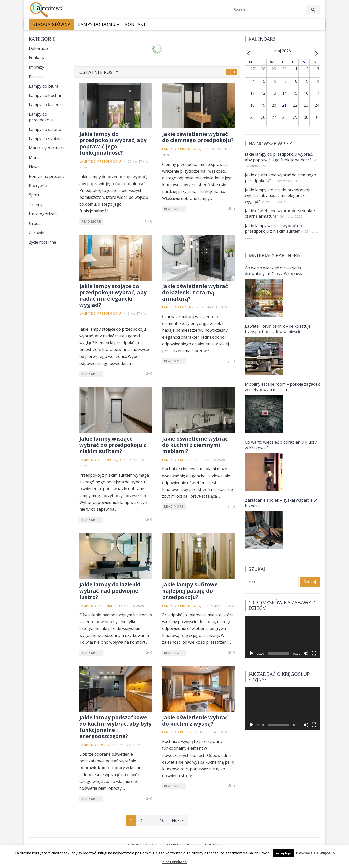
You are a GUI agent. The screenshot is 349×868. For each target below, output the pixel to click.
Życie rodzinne (42, 242)
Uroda (35, 223)
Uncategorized (43, 214)
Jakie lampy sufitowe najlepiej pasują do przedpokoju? (190, 591)
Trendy (36, 205)
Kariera (36, 76)
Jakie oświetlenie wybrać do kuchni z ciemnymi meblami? (195, 445)
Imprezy (37, 67)
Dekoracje (38, 48)
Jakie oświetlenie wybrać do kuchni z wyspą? (195, 720)
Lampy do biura (44, 86)
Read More (91, 222)
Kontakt (136, 24)
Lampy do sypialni (46, 139)
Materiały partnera (47, 148)
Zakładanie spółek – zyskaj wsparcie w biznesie (281, 503)
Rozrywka (38, 186)
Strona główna (52, 24)
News (34, 167)
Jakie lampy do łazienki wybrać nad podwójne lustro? (110, 591)
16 (162, 820)
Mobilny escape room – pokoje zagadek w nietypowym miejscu (282, 387)
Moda (34, 157)
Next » (178, 820)
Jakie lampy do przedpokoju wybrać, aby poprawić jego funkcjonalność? (113, 143)
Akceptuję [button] (283, 853)
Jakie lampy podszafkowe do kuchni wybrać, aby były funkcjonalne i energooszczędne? (115, 727)
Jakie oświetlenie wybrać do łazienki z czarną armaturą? (195, 292)
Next (232, 72)
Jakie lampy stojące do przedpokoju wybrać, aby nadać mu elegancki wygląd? (113, 295)
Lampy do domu (97, 24)
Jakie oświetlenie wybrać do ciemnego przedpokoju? (198, 137)
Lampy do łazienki (46, 105)
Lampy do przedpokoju (41, 117)
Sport (34, 195)
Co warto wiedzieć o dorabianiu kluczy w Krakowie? (281, 445)
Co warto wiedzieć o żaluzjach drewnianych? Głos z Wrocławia (274, 271)
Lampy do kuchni (45, 95)
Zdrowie (37, 233)
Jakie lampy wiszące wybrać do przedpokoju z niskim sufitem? (113, 445)
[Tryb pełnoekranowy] (314, 653)
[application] (283, 637)
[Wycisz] (306, 653)
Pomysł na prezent (46, 176)
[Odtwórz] (252, 653)
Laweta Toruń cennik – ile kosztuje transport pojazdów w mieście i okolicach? (278, 329)
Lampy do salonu (45, 129)
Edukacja (37, 58)
